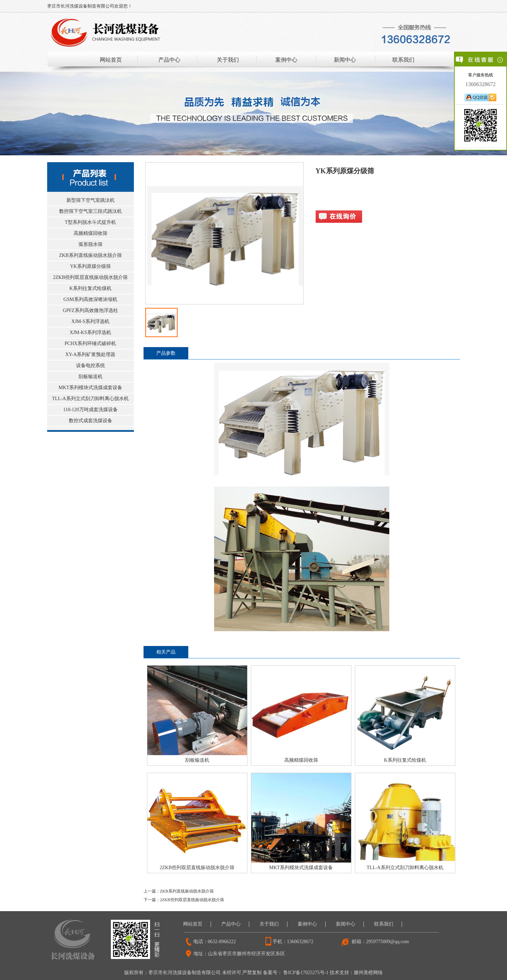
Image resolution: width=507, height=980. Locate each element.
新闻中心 (345, 60)
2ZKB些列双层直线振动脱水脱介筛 (90, 277)
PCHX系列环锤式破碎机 (90, 343)
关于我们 (228, 60)
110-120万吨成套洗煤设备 (90, 410)
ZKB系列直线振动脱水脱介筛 (91, 255)
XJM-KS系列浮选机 (90, 332)
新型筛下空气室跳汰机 (91, 200)
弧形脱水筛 (91, 244)
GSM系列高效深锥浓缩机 (90, 299)
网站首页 (111, 60)
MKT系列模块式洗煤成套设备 (90, 388)
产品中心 (169, 60)
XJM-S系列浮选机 (90, 321)
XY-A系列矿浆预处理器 (90, 355)
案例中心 (286, 60)
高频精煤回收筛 (91, 233)
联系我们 (403, 60)
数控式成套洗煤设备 (91, 421)
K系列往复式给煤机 (90, 288)
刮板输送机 (91, 377)
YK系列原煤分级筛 (90, 266)
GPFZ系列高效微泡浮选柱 (90, 310)
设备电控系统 (91, 366)
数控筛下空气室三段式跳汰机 (91, 211)
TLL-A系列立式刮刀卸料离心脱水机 (90, 399)
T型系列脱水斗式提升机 (90, 222)
